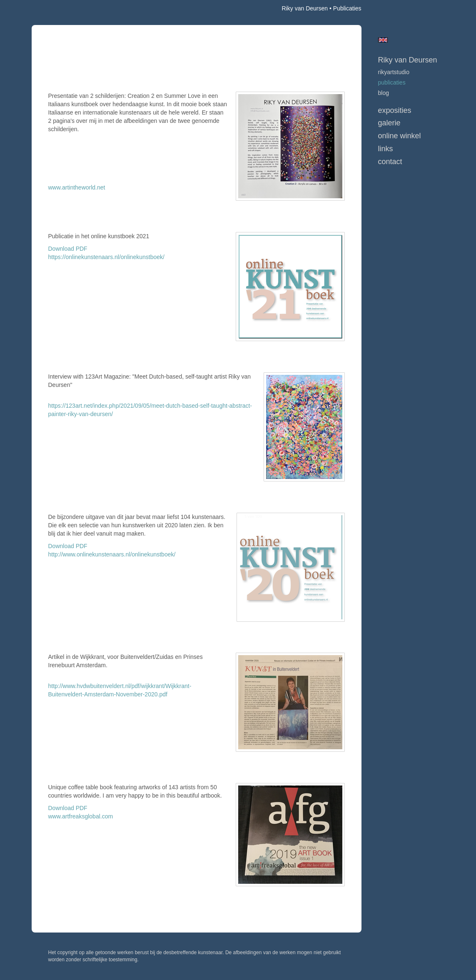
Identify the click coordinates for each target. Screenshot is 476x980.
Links (386, 149)
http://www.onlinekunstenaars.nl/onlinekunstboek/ (112, 554)
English (383, 40)
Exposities (395, 110)
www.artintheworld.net (77, 187)
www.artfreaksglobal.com (81, 816)
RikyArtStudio (394, 72)
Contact (390, 162)
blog (384, 93)
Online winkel (400, 136)
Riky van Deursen (305, 8)
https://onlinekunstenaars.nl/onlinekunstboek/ (106, 257)
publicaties (392, 82)
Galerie (389, 123)
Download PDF (68, 249)
